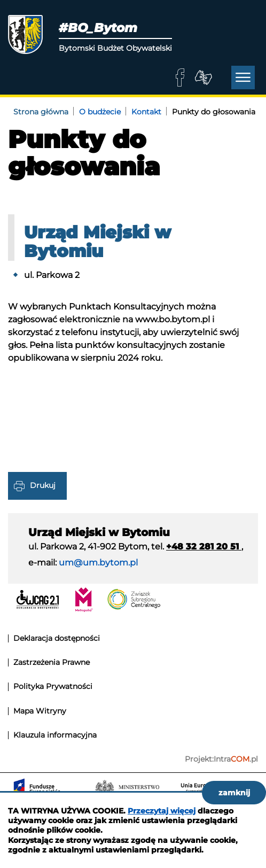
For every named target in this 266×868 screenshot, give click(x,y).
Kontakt (146, 112)
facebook (180, 77)
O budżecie (100, 112)
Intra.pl (236, 759)
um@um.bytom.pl (98, 563)
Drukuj (43, 485)
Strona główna (41, 112)
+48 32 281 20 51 (204, 547)
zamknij (234, 793)
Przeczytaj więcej (162, 811)
